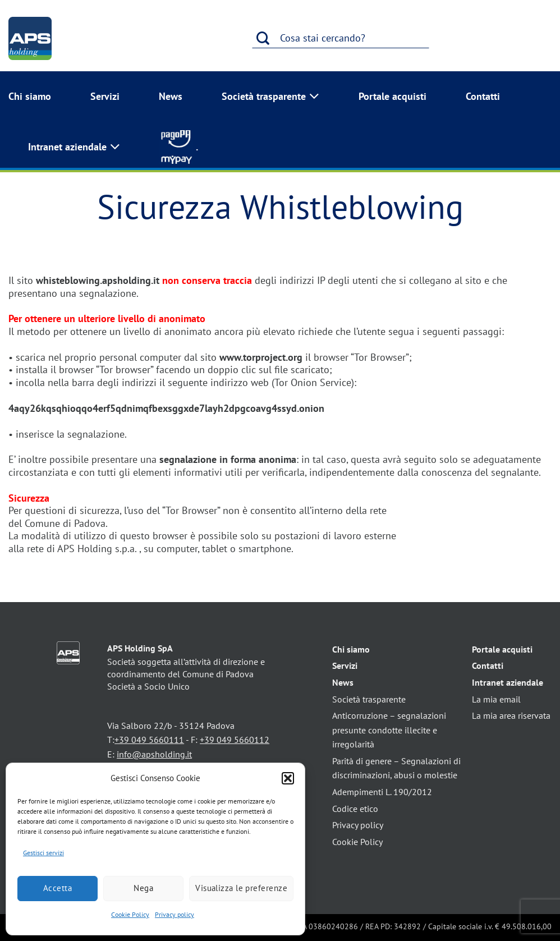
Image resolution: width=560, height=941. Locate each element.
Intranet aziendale (74, 147)
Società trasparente (270, 97)
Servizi (105, 96)
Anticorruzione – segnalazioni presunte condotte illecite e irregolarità (389, 730)
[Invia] (263, 38)
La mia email (496, 699)
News (171, 96)
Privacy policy (175, 914)
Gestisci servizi (43, 853)
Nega (143, 888)
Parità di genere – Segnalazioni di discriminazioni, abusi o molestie (396, 768)
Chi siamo (30, 96)
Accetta (58, 888)
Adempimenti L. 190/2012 (382, 792)
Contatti (483, 96)
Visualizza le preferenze (241, 888)
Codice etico (355, 809)
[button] (288, 778)
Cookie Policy (130, 914)
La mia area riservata (511, 715)
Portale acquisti (393, 96)
